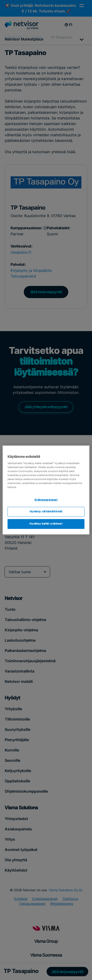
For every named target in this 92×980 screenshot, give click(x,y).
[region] (46, 490)
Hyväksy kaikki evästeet (46, 524)
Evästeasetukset (46, 500)
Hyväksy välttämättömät (46, 512)
